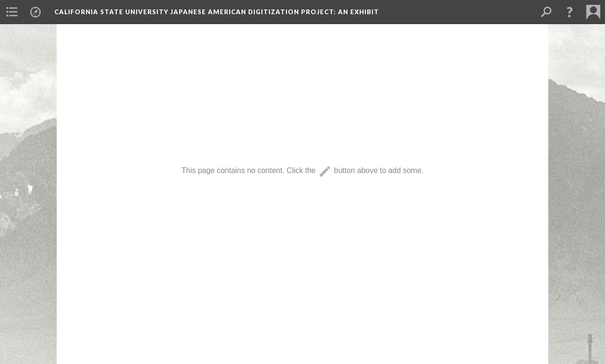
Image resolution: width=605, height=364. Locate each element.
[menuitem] (12, 12)
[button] (570, 12)
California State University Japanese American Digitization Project (217, 12)
